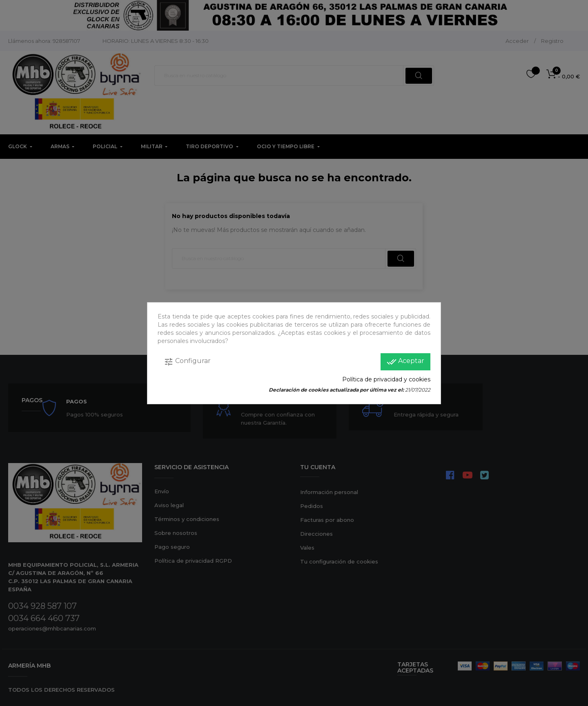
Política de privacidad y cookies (386, 379)
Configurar (187, 362)
